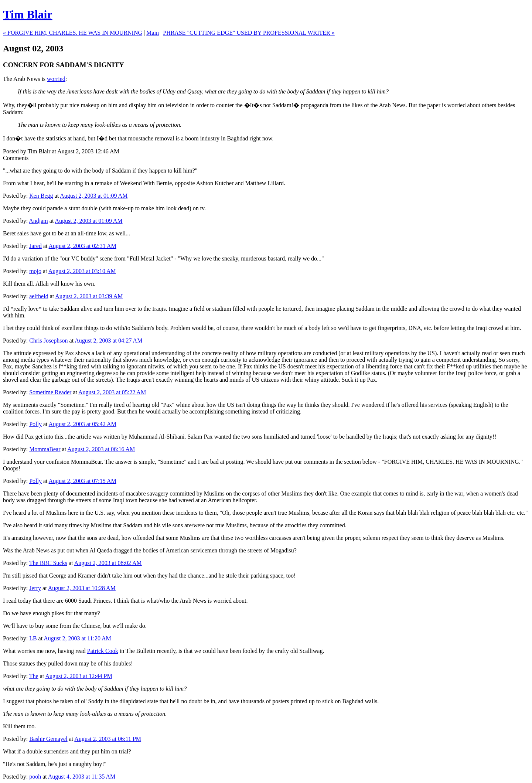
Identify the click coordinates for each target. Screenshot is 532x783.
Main (153, 33)
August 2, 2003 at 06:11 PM (108, 739)
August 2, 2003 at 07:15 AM (83, 481)
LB (33, 638)
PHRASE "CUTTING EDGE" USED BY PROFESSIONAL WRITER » (249, 33)
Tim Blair (28, 14)
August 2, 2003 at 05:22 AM (112, 392)
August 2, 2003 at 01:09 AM (94, 196)
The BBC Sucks (48, 563)
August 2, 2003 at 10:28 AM (82, 588)
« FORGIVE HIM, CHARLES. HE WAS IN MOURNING (73, 33)
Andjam (38, 221)
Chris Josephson (48, 341)
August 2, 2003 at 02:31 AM (83, 246)
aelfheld (39, 296)
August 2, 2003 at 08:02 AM (108, 563)
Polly (35, 424)
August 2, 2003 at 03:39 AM (89, 296)
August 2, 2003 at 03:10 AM (82, 271)
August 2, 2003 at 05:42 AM (83, 424)
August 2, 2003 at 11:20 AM (77, 638)
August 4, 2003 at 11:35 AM (82, 777)
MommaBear (45, 449)
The (34, 676)
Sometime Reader (50, 392)
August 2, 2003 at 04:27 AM (108, 341)
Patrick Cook (103, 651)
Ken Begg (41, 196)
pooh (35, 777)
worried (56, 79)
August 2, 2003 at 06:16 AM (101, 449)
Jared (35, 246)
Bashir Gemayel (48, 739)
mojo (35, 271)
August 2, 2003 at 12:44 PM (79, 676)
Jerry (35, 588)
